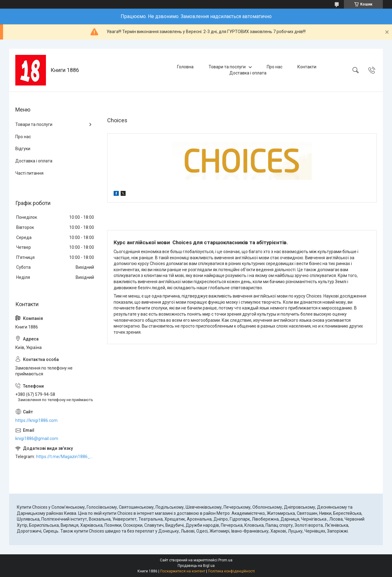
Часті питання (29, 173)
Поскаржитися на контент (183, 571)
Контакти (307, 67)
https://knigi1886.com (36, 420)
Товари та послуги (227, 67)
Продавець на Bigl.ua (196, 566)
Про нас (275, 67)
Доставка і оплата (248, 73)
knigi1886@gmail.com (37, 438)
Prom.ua (225, 560)
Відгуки (23, 149)
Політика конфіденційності (231, 571)
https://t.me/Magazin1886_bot (66, 457)
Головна (185, 67)
